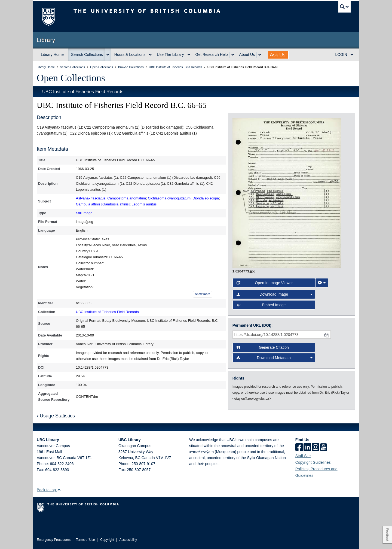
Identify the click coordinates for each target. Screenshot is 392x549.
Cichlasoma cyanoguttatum (169, 198)
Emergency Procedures (54, 540)
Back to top (49, 490)
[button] (59, 490)
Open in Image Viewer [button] (265, 283)
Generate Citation (263, 347)
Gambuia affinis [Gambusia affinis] (103, 204)
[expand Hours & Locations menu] (150, 55)
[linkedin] (307, 448)
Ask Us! (278, 55)
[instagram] (316, 448)
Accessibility (128, 540)
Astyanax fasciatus (91, 198)
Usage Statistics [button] (56, 416)
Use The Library (170, 54)
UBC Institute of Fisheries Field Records (83, 92)
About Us (247, 54)
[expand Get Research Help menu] (233, 55)
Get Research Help (212, 54)
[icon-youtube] (324, 448)
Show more (203, 294)
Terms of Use (85, 540)
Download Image (275, 294)
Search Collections (87, 54)
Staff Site (303, 456)
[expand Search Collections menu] (108, 55)
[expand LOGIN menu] (352, 55)
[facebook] (299, 448)
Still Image (84, 213)
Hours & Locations (130, 54)
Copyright (107, 540)
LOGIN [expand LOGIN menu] (341, 54)
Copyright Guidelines (313, 462)
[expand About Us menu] (260, 55)
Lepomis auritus (144, 204)
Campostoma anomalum (127, 198)
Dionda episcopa (206, 198)
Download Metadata (275, 358)
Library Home (52, 54)
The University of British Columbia (48, 16)
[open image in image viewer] (287, 193)
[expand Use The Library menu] (189, 55)
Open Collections (71, 78)
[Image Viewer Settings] (322, 283)
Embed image (261, 305)
